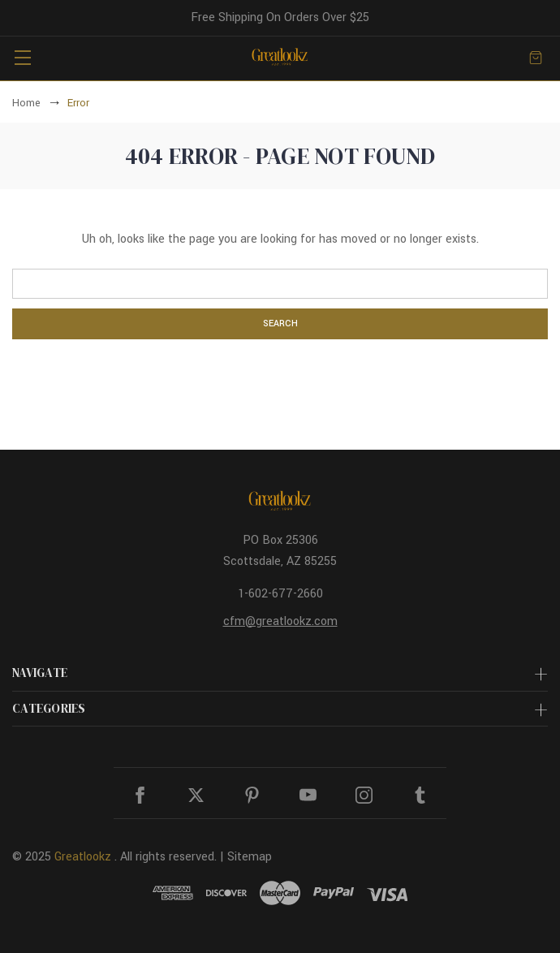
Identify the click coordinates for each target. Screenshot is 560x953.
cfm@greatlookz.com (280, 621)
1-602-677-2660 (280, 594)
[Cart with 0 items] (536, 58)
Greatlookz (83, 857)
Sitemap (250, 857)
